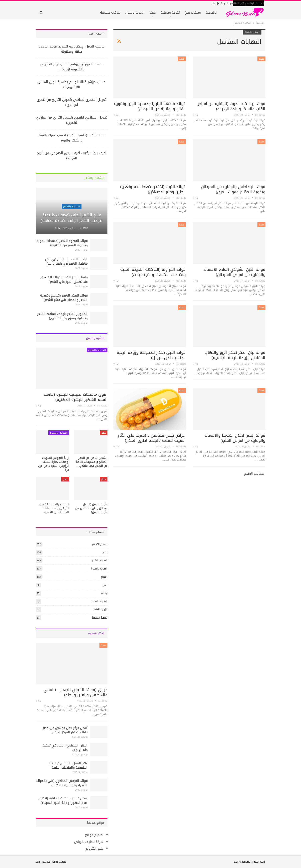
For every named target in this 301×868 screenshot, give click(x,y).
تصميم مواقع (94, 835)
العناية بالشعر (72, 207)
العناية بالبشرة (97, 350)
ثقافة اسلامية (99, 618)
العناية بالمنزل (135, 12)
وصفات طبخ (193, 12)
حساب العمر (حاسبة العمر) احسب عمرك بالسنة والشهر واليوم (72, 138)
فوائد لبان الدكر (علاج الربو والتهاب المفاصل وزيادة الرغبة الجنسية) (235, 355)
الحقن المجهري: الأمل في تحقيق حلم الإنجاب (65, 748)
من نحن (228, 3)
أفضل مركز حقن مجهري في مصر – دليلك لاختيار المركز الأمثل (64, 730)
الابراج (104, 577)
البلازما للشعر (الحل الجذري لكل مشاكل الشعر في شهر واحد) (66, 261)
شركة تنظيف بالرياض (89, 842)
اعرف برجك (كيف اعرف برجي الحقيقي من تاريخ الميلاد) (72, 155)
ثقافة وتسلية (170, 12)
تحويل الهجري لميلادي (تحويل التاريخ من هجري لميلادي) (72, 102)
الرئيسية (211, 12)
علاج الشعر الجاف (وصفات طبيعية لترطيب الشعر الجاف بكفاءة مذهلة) (72, 218)
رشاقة (104, 593)
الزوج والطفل (100, 609)
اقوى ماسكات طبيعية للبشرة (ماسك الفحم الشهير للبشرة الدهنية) (75, 397)
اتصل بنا (217, 3)
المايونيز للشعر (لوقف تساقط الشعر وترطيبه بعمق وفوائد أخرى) (62, 316)
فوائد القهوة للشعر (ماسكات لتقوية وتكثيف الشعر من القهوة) (62, 243)
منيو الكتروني (94, 849)
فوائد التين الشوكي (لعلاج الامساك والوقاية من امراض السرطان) (234, 272)
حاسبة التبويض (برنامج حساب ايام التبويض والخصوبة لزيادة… (72, 67)
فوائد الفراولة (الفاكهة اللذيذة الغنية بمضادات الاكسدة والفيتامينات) (153, 272)
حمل (104, 433)
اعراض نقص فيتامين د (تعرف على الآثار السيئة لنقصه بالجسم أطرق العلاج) (152, 438)
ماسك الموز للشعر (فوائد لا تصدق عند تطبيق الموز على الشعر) (64, 279)
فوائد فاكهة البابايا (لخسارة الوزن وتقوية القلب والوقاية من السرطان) (150, 106)
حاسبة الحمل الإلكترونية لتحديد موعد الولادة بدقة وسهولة (72, 49)
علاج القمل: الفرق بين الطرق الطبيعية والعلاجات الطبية (68, 765)
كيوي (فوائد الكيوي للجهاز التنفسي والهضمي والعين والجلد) (75, 692)
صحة (153, 12)
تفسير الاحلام (100, 544)
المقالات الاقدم (254, 474)
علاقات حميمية (110, 12)
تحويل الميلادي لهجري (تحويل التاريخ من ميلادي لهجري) (72, 120)
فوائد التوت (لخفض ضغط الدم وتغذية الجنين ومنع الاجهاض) (153, 189)
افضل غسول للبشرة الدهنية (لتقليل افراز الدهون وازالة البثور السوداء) (63, 800)
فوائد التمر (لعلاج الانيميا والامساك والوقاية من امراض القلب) (235, 438)
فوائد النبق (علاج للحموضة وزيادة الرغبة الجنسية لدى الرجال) (151, 355)
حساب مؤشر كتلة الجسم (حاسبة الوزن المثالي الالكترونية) (72, 84)
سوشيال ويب (43, 862)
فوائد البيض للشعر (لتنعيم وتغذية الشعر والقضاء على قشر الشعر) (64, 298)
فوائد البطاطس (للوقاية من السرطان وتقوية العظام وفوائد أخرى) (233, 189)
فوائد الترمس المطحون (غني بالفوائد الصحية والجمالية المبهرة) (62, 783)
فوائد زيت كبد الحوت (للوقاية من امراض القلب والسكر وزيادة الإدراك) (231, 106)
